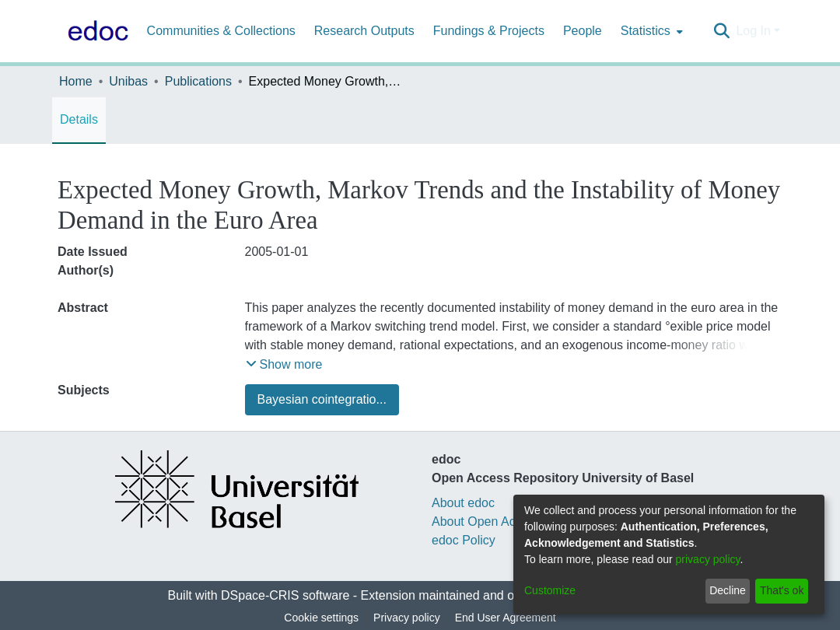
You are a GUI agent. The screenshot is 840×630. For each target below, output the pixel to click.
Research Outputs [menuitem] (364, 31)
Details (79, 119)
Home (76, 81)
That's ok (782, 590)
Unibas (128, 81)
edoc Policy (464, 540)
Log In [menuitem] (753, 31)
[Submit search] (721, 31)
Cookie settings (321, 618)
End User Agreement (506, 618)
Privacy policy (407, 618)
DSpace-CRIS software (285, 595)
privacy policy (708, 559)
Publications (198, 81)
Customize (550, 590)
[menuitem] (650, 31)
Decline (728, 590)
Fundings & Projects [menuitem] (489, 31)
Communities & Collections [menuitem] (221, 31)
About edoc (463, 503)
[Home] (95, 31)
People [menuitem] (583, 31)
